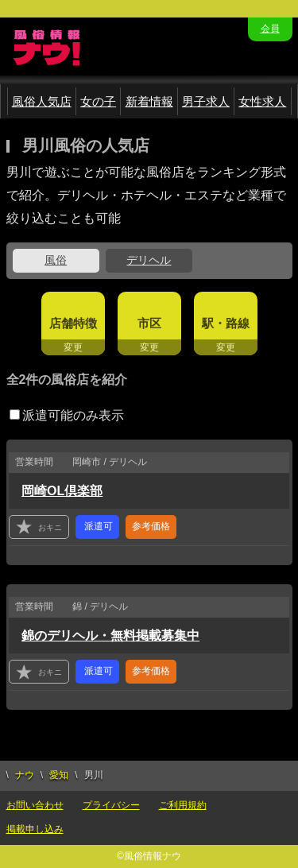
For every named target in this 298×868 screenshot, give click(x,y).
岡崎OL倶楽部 (62, 491)
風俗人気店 (42, 101)
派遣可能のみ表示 (67, 415)
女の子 (98, 101)
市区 (149, 323)
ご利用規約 (183, 805)
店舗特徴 (73, 323)
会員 (270, 29)
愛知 (59, 775)
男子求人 (206, 101)
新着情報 (149, 101)
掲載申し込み (35, 829)
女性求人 (262, 101)
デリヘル (149, 260)
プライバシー (111, 805)
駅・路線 (226, 323)
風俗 (56, 260)
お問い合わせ (35, 805)
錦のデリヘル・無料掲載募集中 (110, 635)
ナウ (25, 775)
